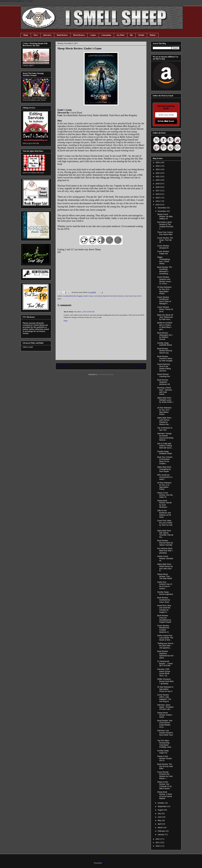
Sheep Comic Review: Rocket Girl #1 (165, 758)
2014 (158, 201)
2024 (158, 166)
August (161, 810)
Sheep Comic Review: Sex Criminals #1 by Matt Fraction (164, 785)
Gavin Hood (98, 296)
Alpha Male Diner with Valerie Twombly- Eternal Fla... (165, 534)
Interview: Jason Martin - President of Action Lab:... (165, 707)
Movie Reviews (79, 35)
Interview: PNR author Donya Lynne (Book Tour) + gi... (164, 672)
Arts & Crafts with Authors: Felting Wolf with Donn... (165, 446)
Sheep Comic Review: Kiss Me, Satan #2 (165, 495)
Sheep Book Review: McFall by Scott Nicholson (164, 504)
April (160, 824)
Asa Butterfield (68, 296)
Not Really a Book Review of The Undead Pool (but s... (165, 225)
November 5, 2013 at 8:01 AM (84, 312)
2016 (158, 194)
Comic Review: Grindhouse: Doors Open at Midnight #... (164, 300)
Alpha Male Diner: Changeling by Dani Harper (164, 469)
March (160, 828)
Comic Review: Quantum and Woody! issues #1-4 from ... (164, 280)
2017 (158, 191)
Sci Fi (139, 296)
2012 (158, 839)
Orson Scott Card (131, 296)
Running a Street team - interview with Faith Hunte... (165, 391)
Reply (66, 321)
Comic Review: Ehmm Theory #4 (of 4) (165, 309)
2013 (158, 205)
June (160, 817)
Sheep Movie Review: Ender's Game (165, 715)
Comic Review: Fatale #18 (163, 253)
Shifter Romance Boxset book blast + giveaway (165, 681)
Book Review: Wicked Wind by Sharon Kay (165, 351)
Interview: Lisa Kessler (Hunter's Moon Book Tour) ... (165, 734)
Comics (93, 35)
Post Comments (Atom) (106, 374)
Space (59, 299)
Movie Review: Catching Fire (164, 375)
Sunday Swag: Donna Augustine (165, 593)
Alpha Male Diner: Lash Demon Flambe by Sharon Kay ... (164, 421)
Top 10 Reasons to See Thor (165, 429)
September (162, 806)
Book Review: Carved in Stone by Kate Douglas (165, 359)
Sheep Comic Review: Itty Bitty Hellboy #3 (165, 216)
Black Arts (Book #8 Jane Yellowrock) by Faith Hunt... (165, 317)
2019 (158, 184)
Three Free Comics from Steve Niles (165, 233)
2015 (158, 198)
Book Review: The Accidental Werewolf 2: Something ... (165, 270)
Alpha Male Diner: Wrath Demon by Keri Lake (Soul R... (165, 567)
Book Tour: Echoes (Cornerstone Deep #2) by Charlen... (165, 460)
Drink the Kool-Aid (166, 121)
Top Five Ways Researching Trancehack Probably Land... (165, 744)
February (162, 831)
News (36, 35)
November (162, 211)
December (162, 208)
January (161, 834)
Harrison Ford (108, 296)
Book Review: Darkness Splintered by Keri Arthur (165, 654)
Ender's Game (88, 296)
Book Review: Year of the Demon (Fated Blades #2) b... (165, 724)
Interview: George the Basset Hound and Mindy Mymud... (165, 437)
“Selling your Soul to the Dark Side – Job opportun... (165, 646)
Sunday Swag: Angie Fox (163, 752)
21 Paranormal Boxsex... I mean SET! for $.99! (165, 663)
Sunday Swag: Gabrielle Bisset (165, 344)
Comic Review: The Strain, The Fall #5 (165, 240)
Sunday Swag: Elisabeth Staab (165, 452)
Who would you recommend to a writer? (165, 477)
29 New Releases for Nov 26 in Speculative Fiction (164, 290)
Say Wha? (121, 35)
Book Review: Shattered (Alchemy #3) (164, 382)
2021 (158, 177)
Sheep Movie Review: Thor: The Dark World (165, 576)
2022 (158, 173)
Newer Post (62, 366)
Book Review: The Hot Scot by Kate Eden (165, 766)
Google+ (30, 1)
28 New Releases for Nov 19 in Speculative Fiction (164, 411)
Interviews (47, 35)
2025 (158, 162)
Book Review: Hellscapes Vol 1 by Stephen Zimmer (165, 336)
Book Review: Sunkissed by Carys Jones (164, 600)
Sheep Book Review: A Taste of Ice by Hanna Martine (165, 795)
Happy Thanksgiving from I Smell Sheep (164, 260)
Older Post (140, 366)
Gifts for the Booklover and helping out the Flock (164, 514)
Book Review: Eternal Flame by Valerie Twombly (165, 543)
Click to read (28, 347)
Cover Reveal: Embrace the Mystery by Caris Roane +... (165, 775)
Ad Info (141, 35)
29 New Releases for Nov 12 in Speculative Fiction (164, 486)
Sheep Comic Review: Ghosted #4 (165, 558)
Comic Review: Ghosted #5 (163, 247)
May (160, 820)
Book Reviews (62, 35)
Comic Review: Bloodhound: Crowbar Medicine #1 (163, 629)
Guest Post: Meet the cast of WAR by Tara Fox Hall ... (165, 524)
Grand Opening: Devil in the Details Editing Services (164, 367)
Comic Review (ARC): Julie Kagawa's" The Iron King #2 (164, 698)
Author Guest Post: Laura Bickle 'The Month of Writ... (165, 638)
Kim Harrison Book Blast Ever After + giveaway (165, 551)
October (161, 803)
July (160, 813)
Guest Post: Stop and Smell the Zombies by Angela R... (164, 609)
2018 (158, 187)
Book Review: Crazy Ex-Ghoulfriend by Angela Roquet (164, 619)
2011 (158, 842)
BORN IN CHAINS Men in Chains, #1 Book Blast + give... (165, 326)
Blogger (105, 863)
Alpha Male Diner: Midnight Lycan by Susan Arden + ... (165, 401)
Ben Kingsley (78, 296)
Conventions (106, 35)
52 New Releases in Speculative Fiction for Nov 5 (165, 689)
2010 (158, 846)
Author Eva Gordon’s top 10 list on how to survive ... (165, 585)
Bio (131, 35)
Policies (153, 35)
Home (26, 35)
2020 (158, 180)
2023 (158, 169)
